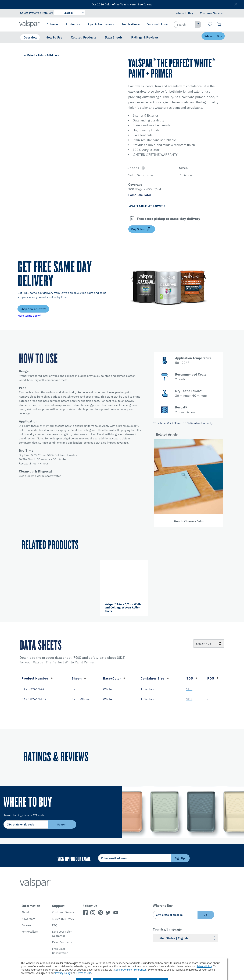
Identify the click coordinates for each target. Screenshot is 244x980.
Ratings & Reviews (145, 37)
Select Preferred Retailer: (36, 13)
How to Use (54, 37)
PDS (213, 678)
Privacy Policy (204, 966)
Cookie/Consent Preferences (130, 970)
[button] (149, 168)
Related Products (84, 37)
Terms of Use (84, 973)
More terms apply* (29, 316)
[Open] (143, 168)
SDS (192, 678)
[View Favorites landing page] (210, 24)
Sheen (79, 678)
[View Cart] (219, 24)
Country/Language (167, 929)
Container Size (155, 678)
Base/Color (114, 678)
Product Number (37, 678)
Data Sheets (114, 37)
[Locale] (209, 643)
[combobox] (184, 24)
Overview (30, 37)
